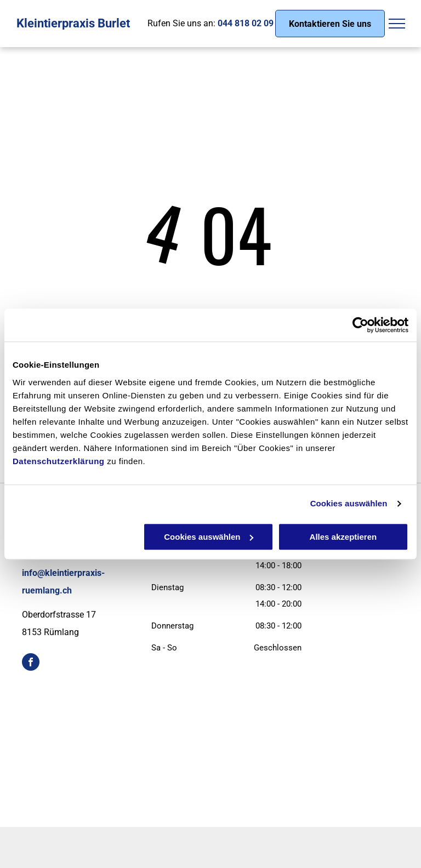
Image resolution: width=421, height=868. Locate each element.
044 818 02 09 (246, 23)
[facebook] (31, 663)
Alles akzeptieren (343, 537)
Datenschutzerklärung (59, 461)
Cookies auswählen (349, 503)
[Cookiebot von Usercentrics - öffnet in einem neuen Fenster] (360, 325)
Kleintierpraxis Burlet (73, 23)
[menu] (397, 24)
